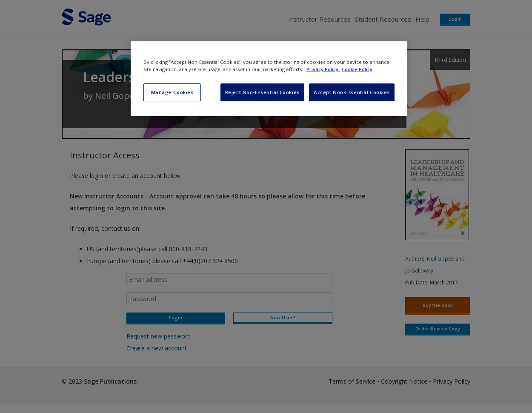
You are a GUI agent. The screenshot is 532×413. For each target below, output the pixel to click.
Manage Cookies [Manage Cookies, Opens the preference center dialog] (172, 92)
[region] (269, 79)
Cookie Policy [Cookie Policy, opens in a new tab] (357, 69)
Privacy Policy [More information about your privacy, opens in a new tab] (323, 69)
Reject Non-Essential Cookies (262, 92)
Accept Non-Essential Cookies (352, 92)
